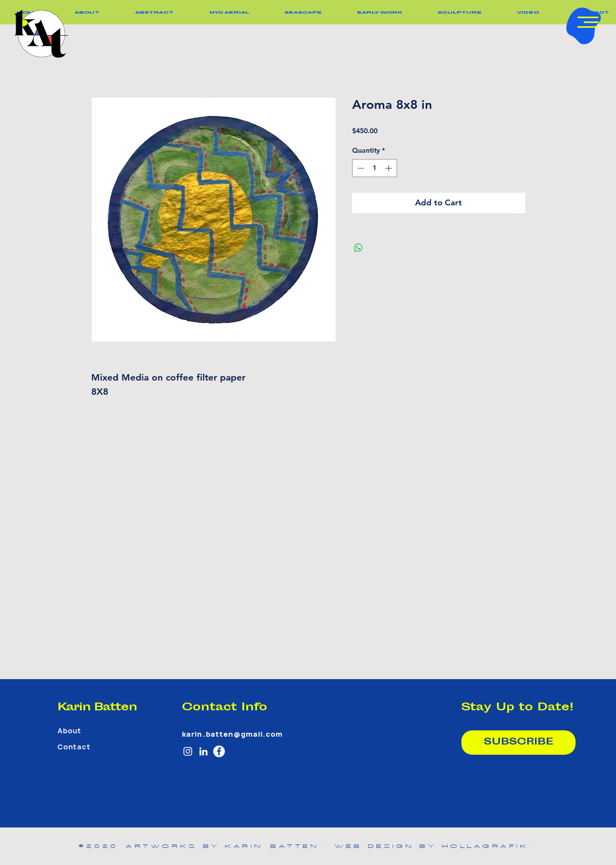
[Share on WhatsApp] (358, 248)
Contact (74, 747)
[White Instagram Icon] (188, 751)
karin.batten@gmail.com (232, 734)
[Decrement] (360, 168)
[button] (588, 22)
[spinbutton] (375, 168)
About (70, 731)
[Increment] (389, 168)
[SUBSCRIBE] (518, 743)
